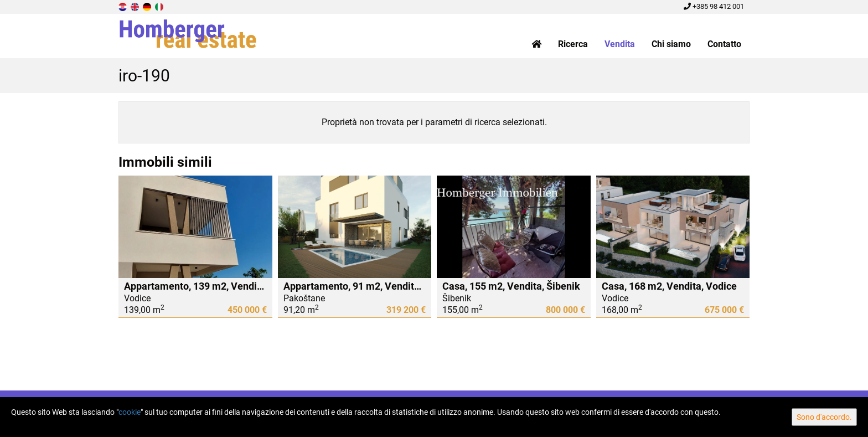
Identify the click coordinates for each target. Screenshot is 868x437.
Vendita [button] (620, 44)
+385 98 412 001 (714, 6)
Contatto (724, 44)
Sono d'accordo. (824, 417)
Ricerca (573, 44)
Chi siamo (671, 44)
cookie (130, 412)
